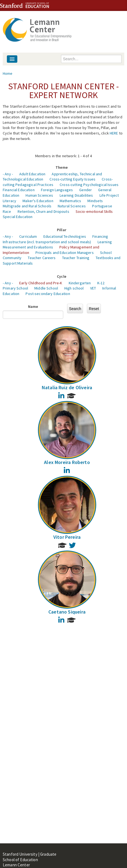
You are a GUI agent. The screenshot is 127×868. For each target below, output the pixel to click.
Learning (105, 242)
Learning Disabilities (76, 195)
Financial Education (19, 190)
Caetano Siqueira (67, 612)
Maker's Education (38, 201)
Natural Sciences (72, 206)
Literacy (9, 201)
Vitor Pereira (67, 537)
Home (8, 73)
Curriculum (28, 236)
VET (93, 288)
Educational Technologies (65, 236)
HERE (114, 133)
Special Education (18, 217)
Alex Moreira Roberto (67, 462)
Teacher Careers (42, 258)
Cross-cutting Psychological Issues (89, 185)
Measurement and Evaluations (28, 247)
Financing (100, 236)
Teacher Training (76, 258)
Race (7, 211)
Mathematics (71, 201)
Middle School (46, 288)
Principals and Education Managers (65, 253)
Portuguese (102, 206)
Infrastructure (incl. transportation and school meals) (47, 242)
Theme (62, 167)
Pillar (62, 230)
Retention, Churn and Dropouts (43, 211)
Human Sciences (39, 195)
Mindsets (95, 201)
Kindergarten (80, 283)
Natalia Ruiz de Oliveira (67, 387)
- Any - (8, 174)
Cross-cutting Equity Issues (72, 179)
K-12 (101, 283)
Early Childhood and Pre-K (41, 283)
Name (33, 306)
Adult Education (32, 174)
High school (74, 288)
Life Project (109, 195)
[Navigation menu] (12, 59)
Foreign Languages (57, 190)
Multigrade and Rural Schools (27, 206)
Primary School (15, 288)
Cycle (62, 276)
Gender (85, 190)
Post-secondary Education (48, 294)
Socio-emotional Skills (94, 211)
